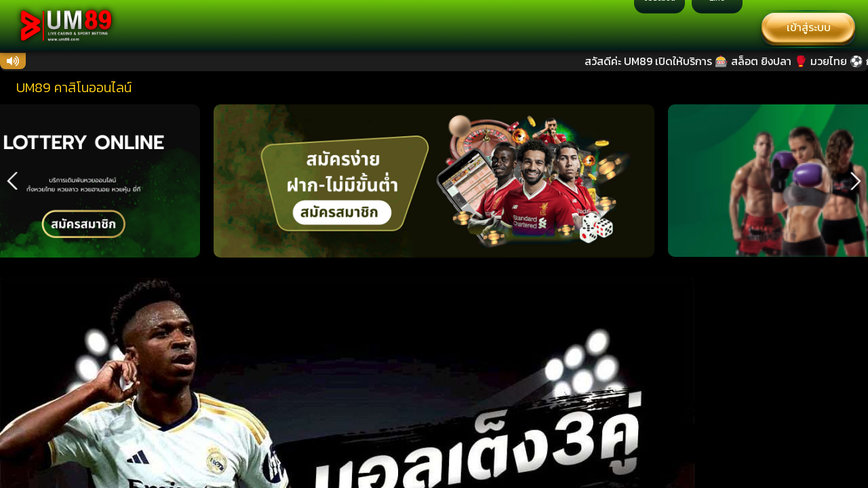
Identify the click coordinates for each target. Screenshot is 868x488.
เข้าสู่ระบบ (809, 27)
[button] (12, 181)
